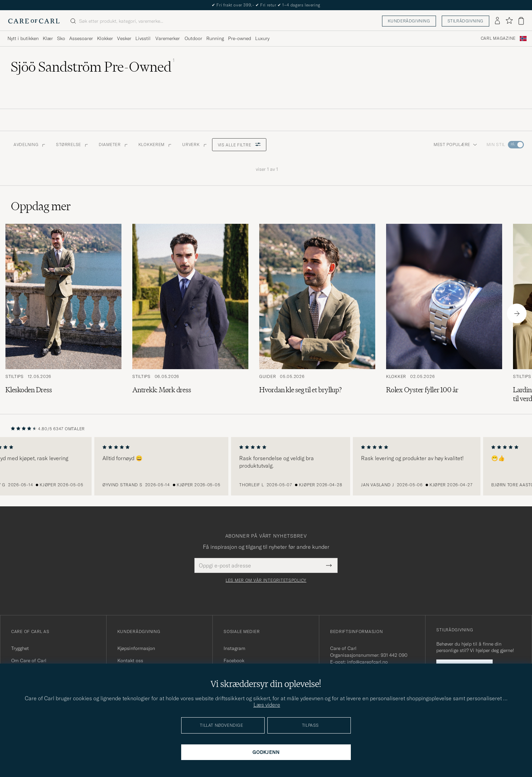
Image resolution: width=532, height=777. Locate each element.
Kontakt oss (130, 661)
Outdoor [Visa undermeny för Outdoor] (193, 38)
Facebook (234, 661)
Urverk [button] (194, 144)
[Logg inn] (497, 21)
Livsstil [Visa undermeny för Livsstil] (143, 38)
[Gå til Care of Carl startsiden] (34, 21)
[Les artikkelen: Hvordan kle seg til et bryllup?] (317, 313)
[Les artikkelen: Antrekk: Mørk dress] (190, 313)
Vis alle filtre (239, 145)
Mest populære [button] (455, 144)
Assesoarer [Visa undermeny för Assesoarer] (81, 38)
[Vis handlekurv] (521, 21)
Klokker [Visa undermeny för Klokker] (105, 38)
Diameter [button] (113, 144)
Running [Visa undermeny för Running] (215, 38)
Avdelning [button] (29, 144)
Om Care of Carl (29, 661)
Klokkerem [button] (155, 144)
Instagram (234, 648)
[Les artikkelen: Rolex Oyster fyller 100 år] (444, 313)
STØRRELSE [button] (72, 144)
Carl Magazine (498, 38)
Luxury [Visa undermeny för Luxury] (262, 38)
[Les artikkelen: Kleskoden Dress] (63, 313)
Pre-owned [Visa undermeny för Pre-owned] (240, 38)
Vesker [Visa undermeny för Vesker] (124, 38)
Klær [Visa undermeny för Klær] (48, 38)
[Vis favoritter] (509, 21)
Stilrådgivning (465, 21)
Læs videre (267, 705)
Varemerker (168, 38)
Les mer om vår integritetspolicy (266, 580)
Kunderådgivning (409, 21)
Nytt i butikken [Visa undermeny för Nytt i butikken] (23, 38)
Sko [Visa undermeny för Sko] (61, 38)
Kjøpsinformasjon (136, 648)
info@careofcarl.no (367, 662)
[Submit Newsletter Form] (329, 565)
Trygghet (20, 648)
